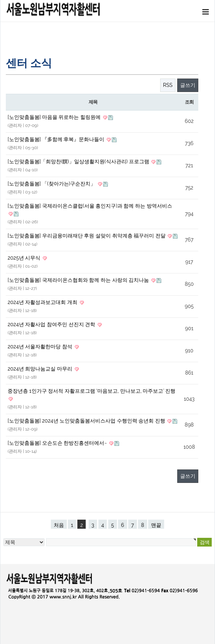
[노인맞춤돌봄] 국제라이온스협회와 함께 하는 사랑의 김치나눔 (79, 280)
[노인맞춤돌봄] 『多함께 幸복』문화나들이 (57, 139)
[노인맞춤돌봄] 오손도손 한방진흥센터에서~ (58, 443)
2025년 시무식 (25, 258)
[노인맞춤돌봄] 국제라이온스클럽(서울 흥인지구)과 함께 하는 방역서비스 (90, 206)
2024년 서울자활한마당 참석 (41, 347)
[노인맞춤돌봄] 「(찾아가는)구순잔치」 (52, 184)
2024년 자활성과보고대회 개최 (43, 302)
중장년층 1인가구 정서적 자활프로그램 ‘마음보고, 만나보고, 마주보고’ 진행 (92, 391)
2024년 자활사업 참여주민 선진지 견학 (52, 324)
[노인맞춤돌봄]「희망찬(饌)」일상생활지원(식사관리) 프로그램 (79, 161)
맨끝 (156, 525)
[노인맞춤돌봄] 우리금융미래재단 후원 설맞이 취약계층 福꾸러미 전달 (87, 236)
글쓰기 (188, 85)
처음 (59, 525)
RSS (168, 85)
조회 (189, 102)
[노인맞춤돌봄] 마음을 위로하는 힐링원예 (55, 117)
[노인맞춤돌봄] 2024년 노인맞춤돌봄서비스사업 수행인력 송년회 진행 (87, 421)
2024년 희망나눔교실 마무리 (41, 369)
